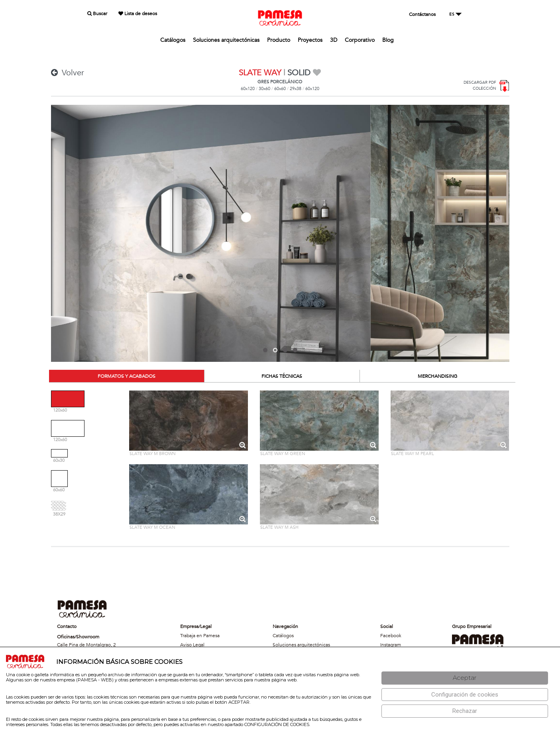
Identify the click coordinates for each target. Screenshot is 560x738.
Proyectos (310, 40)
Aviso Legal (192, 645)
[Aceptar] (465, 678)
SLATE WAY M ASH (279, 527)
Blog (388, 40)
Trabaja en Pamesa (200, 636)
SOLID (299, 73)
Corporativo (360, 40)
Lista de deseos (138, 14)
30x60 (264, 89)
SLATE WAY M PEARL (413, 454)
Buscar (97, 14)
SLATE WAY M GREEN (283, 454)
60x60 (280, 89)
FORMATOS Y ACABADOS (127, 376)
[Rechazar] (465, 711)
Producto (279, 40)
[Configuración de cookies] (465, 695)
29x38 (296, 89)
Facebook (391, 636)
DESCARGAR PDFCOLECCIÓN (480, 85)
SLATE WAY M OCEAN (152, 527)
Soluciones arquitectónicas (226, 40)
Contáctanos (422, 14)
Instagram (391, 645)
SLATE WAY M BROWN (153, 454)
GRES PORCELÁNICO (280, 82)
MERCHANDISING (437, 376)
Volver (68, 73)
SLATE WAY (260, 73)
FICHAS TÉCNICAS (282, 376)
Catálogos (173, 40)
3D (334, 40)
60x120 (248, 89)
